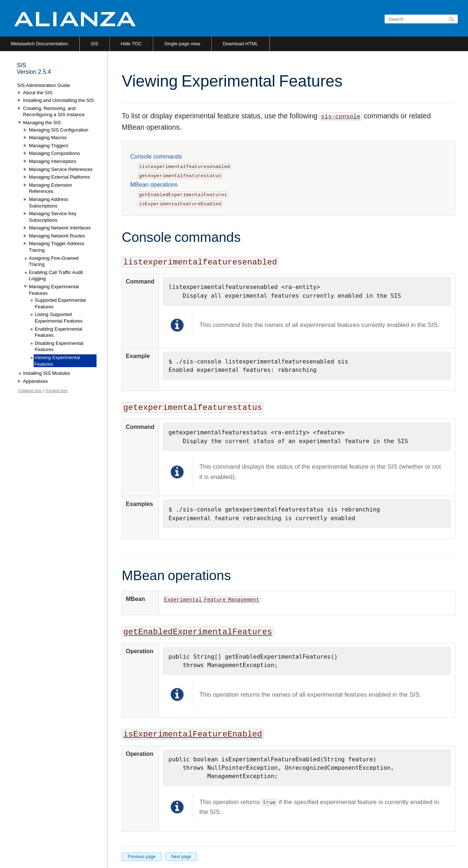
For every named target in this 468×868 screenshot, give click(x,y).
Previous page (142, 857)
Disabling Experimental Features (59, 347)
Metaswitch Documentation (39, 44)
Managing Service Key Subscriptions (53, 217)
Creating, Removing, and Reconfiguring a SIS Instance (54, 112)
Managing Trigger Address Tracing (57, 247)
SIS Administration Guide (44, 85)
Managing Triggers (49, 146)
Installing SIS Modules (47, 373)
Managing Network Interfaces (60, 228)
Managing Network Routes (57, 236)
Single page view (182, 44)
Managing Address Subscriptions (49, 203)
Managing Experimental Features (54, 290)
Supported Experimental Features (60, 303)
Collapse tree (30, 391)
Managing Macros (48, 138)
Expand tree (56, 391)
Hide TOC (131, 44)
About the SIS (38, 93)
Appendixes (35, 381)
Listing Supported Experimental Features (59, 318)
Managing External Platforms (59, 177)
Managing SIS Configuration (59, 130)
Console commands (156, 157)
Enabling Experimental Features (58, 332)
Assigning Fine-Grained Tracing (54, 261)
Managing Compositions (54, 153)
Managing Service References (61, 169)
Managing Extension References (50, 188)
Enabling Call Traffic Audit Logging (56, 276)
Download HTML (240, 44)
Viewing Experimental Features (57, 361)
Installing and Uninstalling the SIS (58, 100)
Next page (181, 857)
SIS (95, 44)
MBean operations (154, 185)
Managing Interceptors (52, 161)
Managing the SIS (42, 123)
